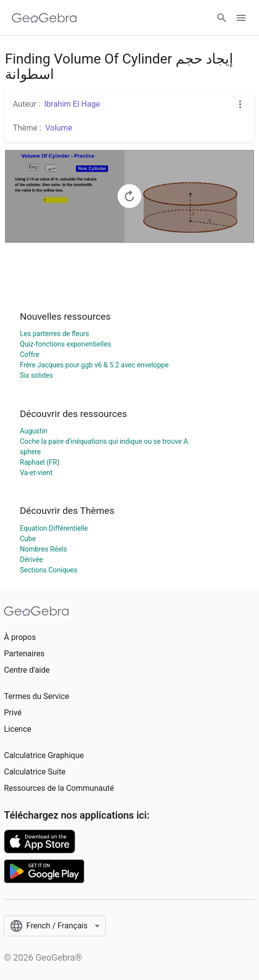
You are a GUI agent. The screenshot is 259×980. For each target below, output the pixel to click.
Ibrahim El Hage (72, 104)
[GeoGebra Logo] (44, 18)
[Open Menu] (241, 18)
